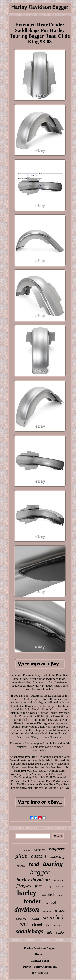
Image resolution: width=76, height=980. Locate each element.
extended (47, 895)
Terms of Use (40, 973)
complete (40, 850)
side (60, 933)
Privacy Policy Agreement (40, 967)
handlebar (22, 919)
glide (21, 856)
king (35, 918)
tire (48, 925)
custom (39, 856)
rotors (59, 880)
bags (49, 887)
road (34, 864)
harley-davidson (33, 880)
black (60, 911)
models (57, 926)
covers (21, 866)
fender (32, 901)
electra (27, 851)
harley (27, 893)
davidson (27, 909)
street (37, 924)
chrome (47, 912)
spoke (60, 886)
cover (17, 850)
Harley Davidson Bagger (40, 948)
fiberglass (24, 886)
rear (24, 924)
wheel (51, 902)
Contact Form (40, 961)
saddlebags (29, 931)
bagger (40, 872)
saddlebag (57, 857)
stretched (53, 917)
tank (60, 895)
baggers (57, 849)
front (39, 886)
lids (50, 933)
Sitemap (40, 954)
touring (53, 864)
